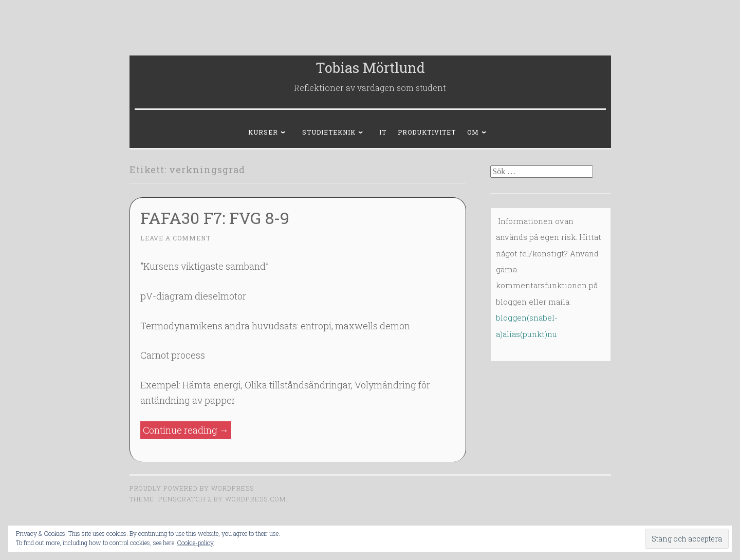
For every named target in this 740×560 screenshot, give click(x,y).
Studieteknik (329, 132)
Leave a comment (175, 238)
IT (383, 132)
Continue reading (187, 430)
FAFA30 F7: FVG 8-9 (215, 218)
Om (473, 132)
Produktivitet (427, 132)
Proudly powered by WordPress (192, 488)
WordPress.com (255, 499)
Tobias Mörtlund (370, 68)
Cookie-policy (196, 543)
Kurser (263, 132)
